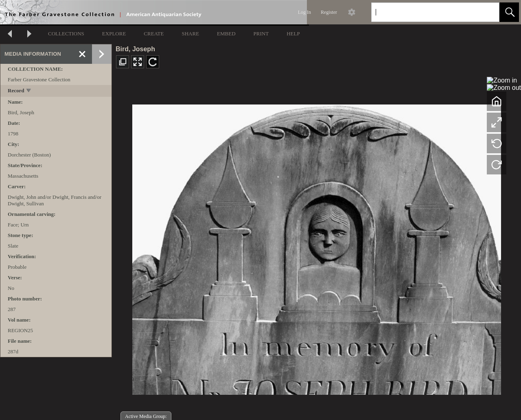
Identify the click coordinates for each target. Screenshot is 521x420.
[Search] (426, 12)
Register (329, 12)
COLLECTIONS (66, 34)
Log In (304, 12)
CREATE (154, 34)
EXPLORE (114, 34)
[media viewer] (316, 247)
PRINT (261, 34)
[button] (509, 12)
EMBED (226, 34)
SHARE (190, 34)
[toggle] (29, 91)
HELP (293, 34)
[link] (487, 12)
